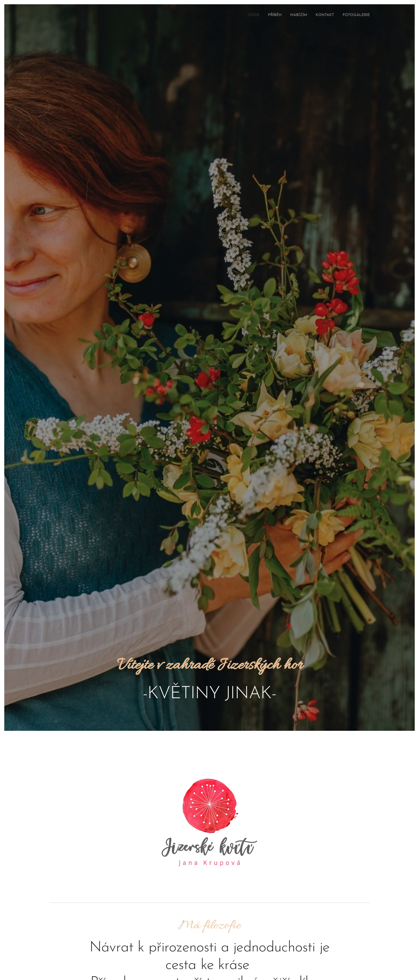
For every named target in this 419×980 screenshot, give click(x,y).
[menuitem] (243, 15)
